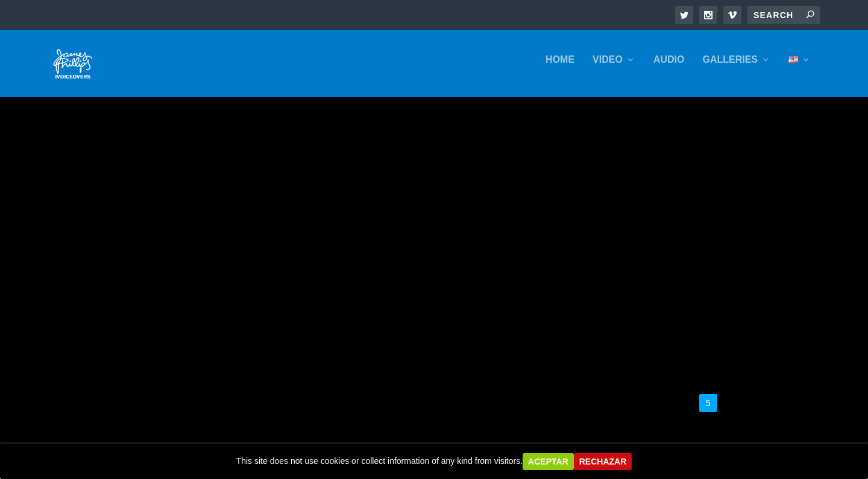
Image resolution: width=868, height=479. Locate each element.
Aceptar (548, 462)
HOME (560, 68)
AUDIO (669, 68)
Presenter (91, 320)
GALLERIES (730, 68)
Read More (93, 358)
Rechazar (603, 462)
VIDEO (608, 68)
